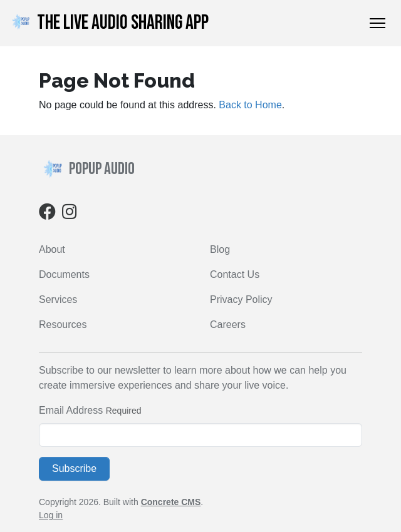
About (52, 249)
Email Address (71, 410)
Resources (63, 325)
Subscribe (74, 468)
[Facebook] (47, 214)
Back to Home (250, 105)
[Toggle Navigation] (378, 23)
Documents (64, 274)
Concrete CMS (171, 502)
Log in (51, 515)
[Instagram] (70, 214)
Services (58, 299)
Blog (220, 249)
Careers (228, 325)
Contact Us (235, 274)
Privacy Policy (241, 299)
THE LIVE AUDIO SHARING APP (108, 23)
